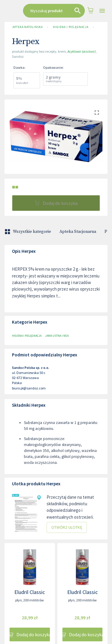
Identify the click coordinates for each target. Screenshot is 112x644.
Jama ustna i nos (57, 336)
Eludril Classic (30, 592)
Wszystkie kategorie (28, 232)
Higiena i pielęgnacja (70, 27)
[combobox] (54, 11)
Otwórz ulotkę (67, 527)
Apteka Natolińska (27, 27)
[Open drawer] (102, 11)
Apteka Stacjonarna (78, 232)
